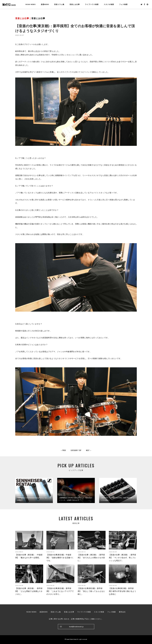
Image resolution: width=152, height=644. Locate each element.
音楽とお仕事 (38, 18)
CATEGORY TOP (76, 450)
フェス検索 (111, 612)
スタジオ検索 (99, 612)
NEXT (89, 450)
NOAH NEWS (31, 4)
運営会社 (122, 612)
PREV (64, 450)
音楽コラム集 (59, 4)
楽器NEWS (45, 4)
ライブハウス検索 (84, 612)
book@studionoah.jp (76, 627)
